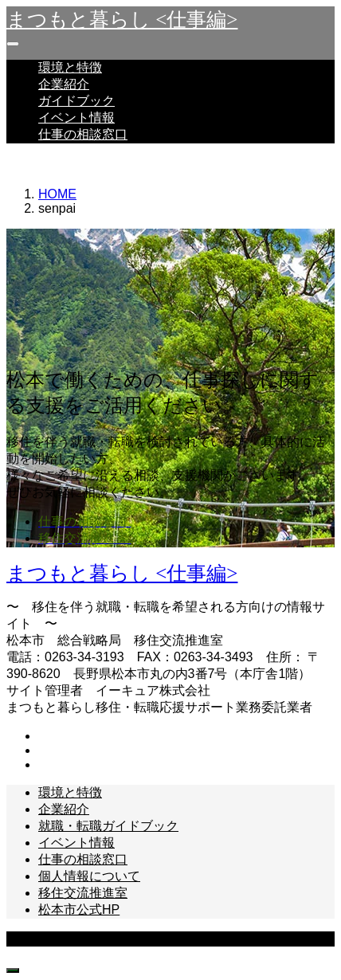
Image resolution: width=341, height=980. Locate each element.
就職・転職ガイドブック (108, 826)
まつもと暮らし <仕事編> (122, 20)
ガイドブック (76, 101)
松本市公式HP (79, 909)
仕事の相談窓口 (83, 134)
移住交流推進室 (83, 893)
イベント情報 (76, 118)
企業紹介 (64, 84)
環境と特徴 (70, 67)
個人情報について (89, 876)
